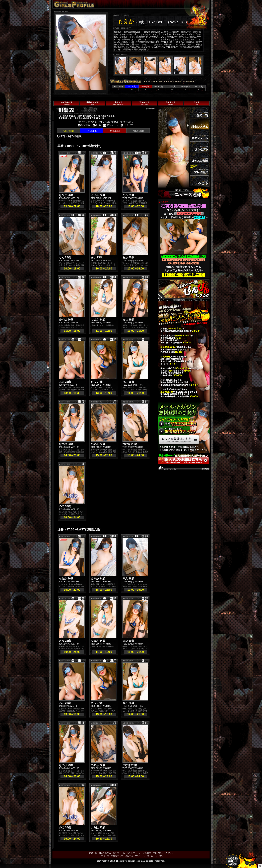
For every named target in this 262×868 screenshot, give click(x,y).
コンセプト (132, 853)
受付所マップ (117, 856)
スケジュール (119, 853)
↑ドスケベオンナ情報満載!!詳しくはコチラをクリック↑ (184, 290)
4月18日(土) (91, 131)
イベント (169, 853)
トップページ (103, 856)
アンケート (140, 856)
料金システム (105, 853)
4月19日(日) (115, 131)
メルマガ (129, 856)
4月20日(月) (138, 131)
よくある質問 (145, 853)
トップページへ (59, 129)
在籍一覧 (93, 853)
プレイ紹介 (158, 853)
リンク (162, 856)
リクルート (152, 856)
